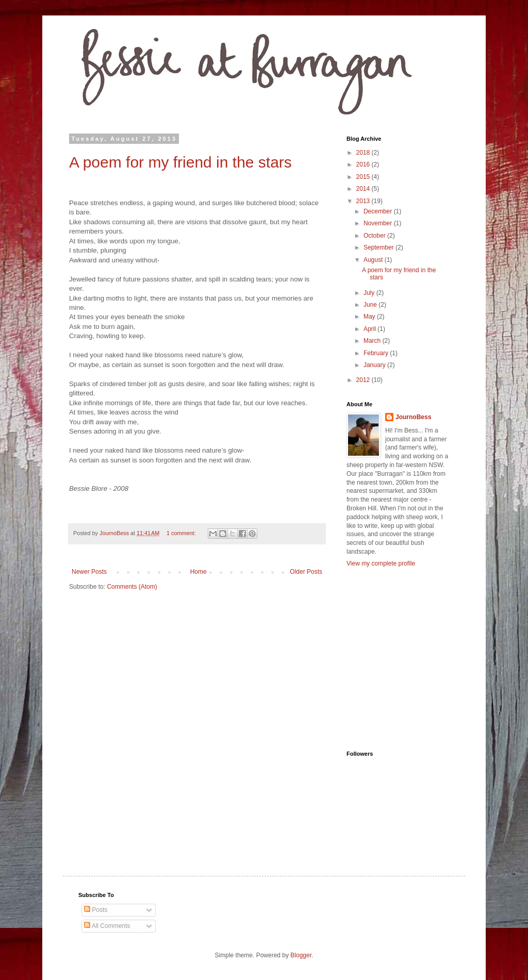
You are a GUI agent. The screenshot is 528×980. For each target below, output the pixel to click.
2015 (364, 177)
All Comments (107, 926)
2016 (364, 164)
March (373, 341)
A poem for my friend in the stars (180, 162)
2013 (364, 201)
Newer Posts (89, 572)
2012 (364, 380)
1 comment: (182, 533)
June (371, 305)
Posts (96, 910)
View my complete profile (381, 563)
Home (199, 572)
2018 (364, 153)
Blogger (301, 955)
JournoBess (413, 417)
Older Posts (306, 572)
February (377, 353)
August (374, 260)
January (375, 365)
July (370, 293)
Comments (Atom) (132, 587)
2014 (364, 189)
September (379, 247)
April (370, 329)
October (375, 236)
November (379, 223)
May (370, 317)
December (379, 211)
